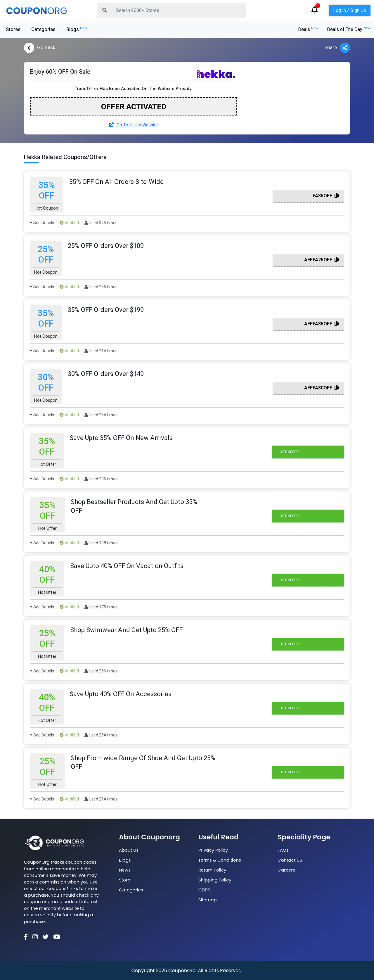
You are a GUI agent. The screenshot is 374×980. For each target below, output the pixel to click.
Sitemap (208, 900)
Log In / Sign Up (350, 10)
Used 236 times (101, 479)
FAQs (283, 850)
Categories (43, 29)
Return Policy (212, 870)
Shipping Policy (215, 880)
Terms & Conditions (220, 860)
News (125, 870)
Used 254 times (101, 415)
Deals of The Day (349, 29)
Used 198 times (101, 543)
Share (337, 48)
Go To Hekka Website (134, 125)
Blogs (77, 29)
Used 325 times (101, 223)
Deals (308, 29)
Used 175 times (101, 607)
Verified (69, 223)
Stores (13, 29)
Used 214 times (101, 351)
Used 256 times (101, 287)
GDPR (204, 890)
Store (125, 880)
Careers (286, 870)
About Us (129, 850)
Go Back (40, 48)
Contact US (290, 860)
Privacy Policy (213, 850)
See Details (42, 223)
